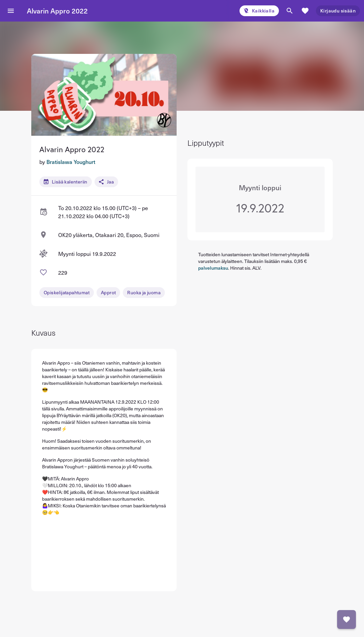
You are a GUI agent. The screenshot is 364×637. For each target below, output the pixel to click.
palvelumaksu (213, 268)
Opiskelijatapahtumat (67, 292)
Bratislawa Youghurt (71, 162)
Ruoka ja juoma (144, 292)
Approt (108, 292)
